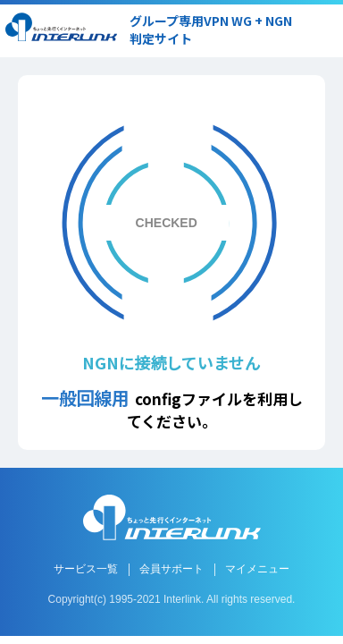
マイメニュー (257, 569)
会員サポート (171, 569)
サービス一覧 (86, 569)
